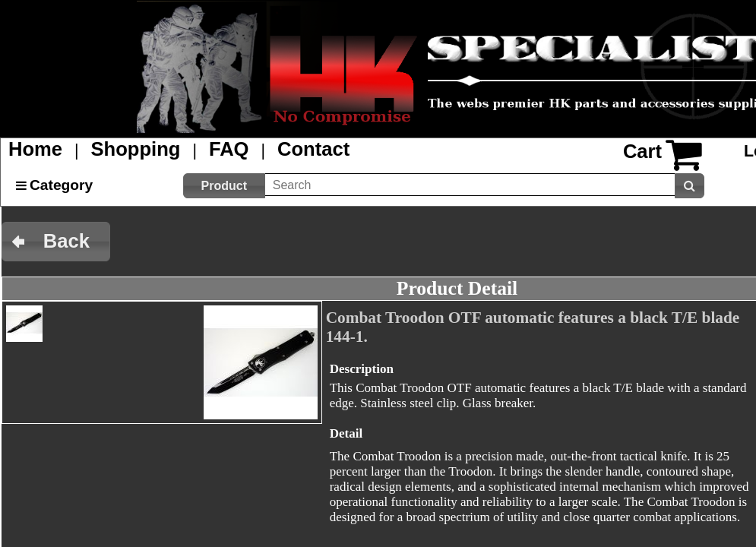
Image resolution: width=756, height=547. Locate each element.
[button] (224, 186)
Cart (642, 151)
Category (61, 185)
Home (35, 149)
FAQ (229, 149)
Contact (313, 149)
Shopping (136, 149)
